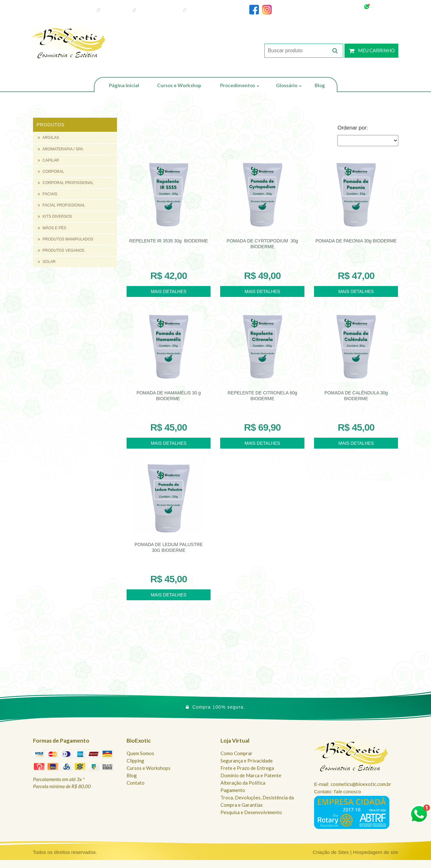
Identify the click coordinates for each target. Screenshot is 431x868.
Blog (320, 85)
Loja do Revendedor (160, 10)
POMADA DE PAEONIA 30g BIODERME (356, 241)
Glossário (289, 85)
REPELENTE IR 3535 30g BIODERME (169, 241)
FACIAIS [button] (48, 194)
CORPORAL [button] (51, 172)
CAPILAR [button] (49, 160)
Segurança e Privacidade (247, 761)
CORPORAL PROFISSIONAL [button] (66, 183)
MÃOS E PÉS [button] (52, 228)
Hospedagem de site (375, 852)
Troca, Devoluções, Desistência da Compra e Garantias (257, 801)
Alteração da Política (243, 783)
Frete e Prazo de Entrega (247, 768)
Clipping (135, 761)
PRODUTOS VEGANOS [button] (61, 250)
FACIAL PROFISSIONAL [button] (62, 205)
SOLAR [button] (47, 262)
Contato (136, 783)
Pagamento (233, 790)
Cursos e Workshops (149, 768)
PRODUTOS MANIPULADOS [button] (66, 239)
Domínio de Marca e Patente (251, 775)
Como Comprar (236, 753)
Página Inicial (124, 85)
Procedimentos (240, 85)
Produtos (51, 125)
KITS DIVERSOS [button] (55, 216)
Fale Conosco (203, 10)
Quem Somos (140, 753)
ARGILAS (49, 138)
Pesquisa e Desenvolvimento (251, 812)
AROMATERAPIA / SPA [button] (61, 149)
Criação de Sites (331, 852)
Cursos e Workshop (179, 85)
